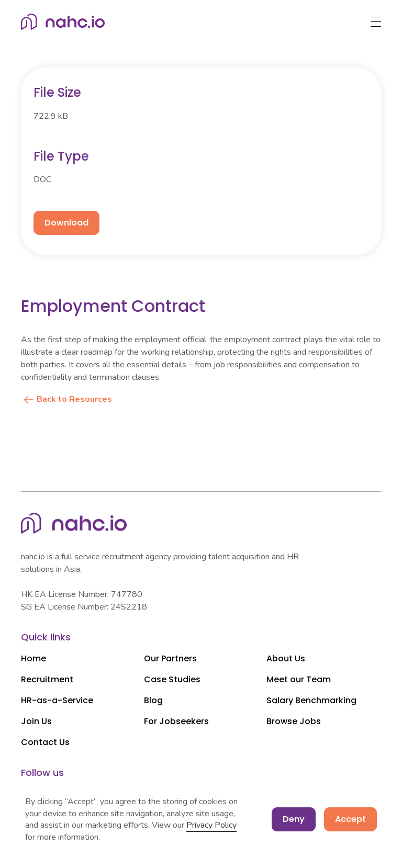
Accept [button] (350, 819)
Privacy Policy (211, 825)
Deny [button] (294, 819)
